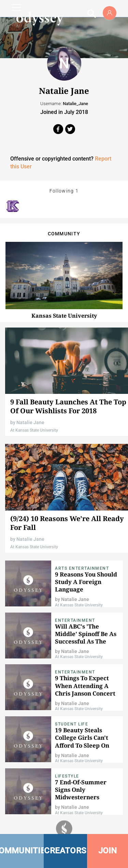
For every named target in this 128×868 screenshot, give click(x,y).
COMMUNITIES (22, 851)
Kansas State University (64, 316)
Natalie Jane (30, 422)
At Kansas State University (34, 430)
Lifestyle (67, 776)
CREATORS (65, 851)
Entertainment (75, 620)
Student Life (72, 724)
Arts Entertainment (82, 568)
